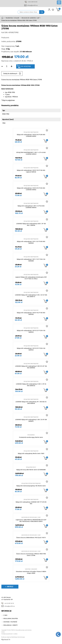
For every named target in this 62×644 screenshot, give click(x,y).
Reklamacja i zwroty (11, 625)
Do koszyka (26, 66)
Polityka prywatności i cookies (9, 634)
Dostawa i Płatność (10, 622)
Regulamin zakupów (11, 619)
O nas (5, 615)
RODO (3, 632)
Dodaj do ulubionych (12, 74)
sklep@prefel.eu (32, 5)
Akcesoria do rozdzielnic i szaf (30, 18)
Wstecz (9, 587)
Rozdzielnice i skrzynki (12, 18)
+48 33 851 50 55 (32, 2)
